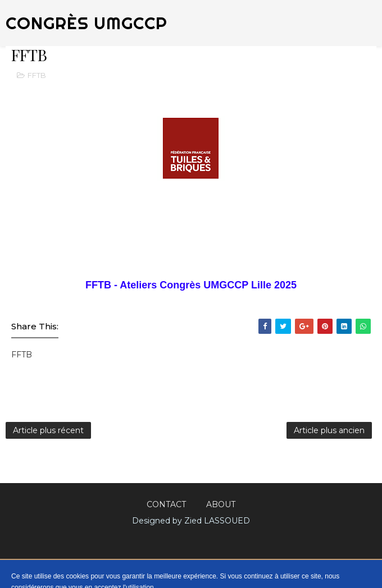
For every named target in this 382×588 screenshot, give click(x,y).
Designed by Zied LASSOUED (191, 521)
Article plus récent (48, 430)
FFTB (37, 75)
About (221, 504)
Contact (166, 504)
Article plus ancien (329, 430)
